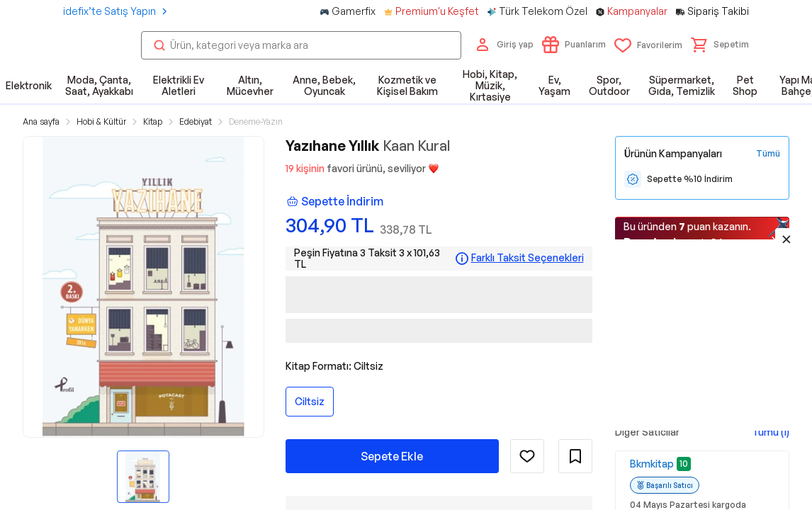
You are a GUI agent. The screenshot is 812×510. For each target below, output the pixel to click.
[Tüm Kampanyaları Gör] (768, 154)
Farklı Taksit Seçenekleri (528, 258)
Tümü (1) (771, 432)
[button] (720, 45)
